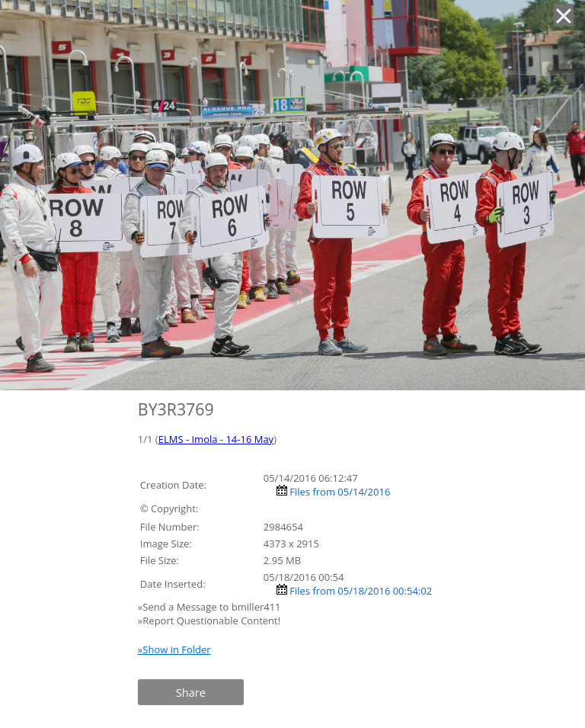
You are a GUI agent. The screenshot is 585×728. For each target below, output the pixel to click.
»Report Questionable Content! (209, 621)
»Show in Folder (174, 649)
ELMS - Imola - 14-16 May (216, 439)
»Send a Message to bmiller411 (211, 607)
